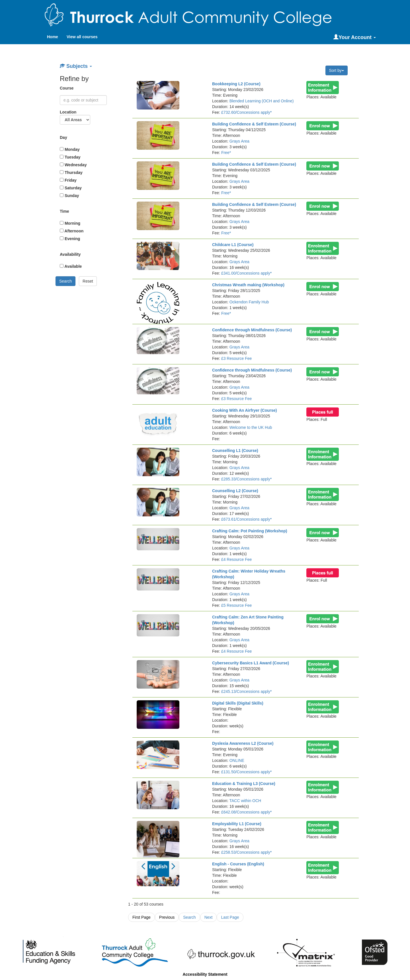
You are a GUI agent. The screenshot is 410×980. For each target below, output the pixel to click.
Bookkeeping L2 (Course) (236, 84)
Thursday (71, 173)
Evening (70, 239)
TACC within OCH (245, 801)
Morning (70, 223)
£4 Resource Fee (236, 559)
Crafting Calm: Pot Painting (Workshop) (250, 531)
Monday (70, 149)
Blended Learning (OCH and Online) (262, 101)
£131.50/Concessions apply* (246, 772)
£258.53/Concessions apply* (246, 852)
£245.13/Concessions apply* (246, 691)
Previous (167, 917)
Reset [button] (88, 281)
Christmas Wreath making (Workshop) (248, 285)
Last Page (230, 917)
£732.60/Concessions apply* (246, 112)
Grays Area (239, 141)
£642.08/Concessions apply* (246, 812)
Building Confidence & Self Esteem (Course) (254, 124)
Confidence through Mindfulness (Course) (252, 330)
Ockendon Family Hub (249, 302)
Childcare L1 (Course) (233, 245)
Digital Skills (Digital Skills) (238, 703)
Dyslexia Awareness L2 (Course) (243, 743)
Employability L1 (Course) (237, 824)
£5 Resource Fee (236, 605)
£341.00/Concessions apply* (246, 273)
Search (189, 917)
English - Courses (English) (238, 864)
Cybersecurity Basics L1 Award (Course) (251, 663)
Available (71, 266)
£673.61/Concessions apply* (246, 519)
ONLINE (237, 760)
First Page (142, 917)
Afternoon (72, 231)
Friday (68, 180)
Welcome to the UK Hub (251, 427)
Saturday (71, 188)
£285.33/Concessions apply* (246, 479)
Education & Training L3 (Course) (244, 784)
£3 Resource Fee (236, 358)
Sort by (337, 70)
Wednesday (73, 165)
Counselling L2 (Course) (235, 491)
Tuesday (70, 157)
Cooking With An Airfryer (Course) (245, 410)
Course (67, 88)
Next (209, 917)
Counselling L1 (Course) (235, 451)
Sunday (69, 196)
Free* (226, 153)
